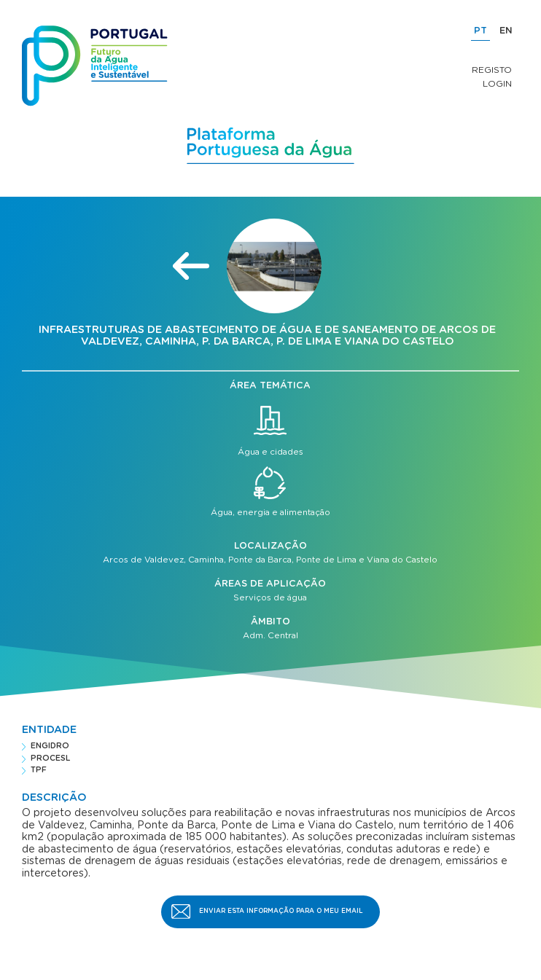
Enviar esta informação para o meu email (281, 911)
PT (480, 31)
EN (506, 31)
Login (497, 84)
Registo (492, 70)
